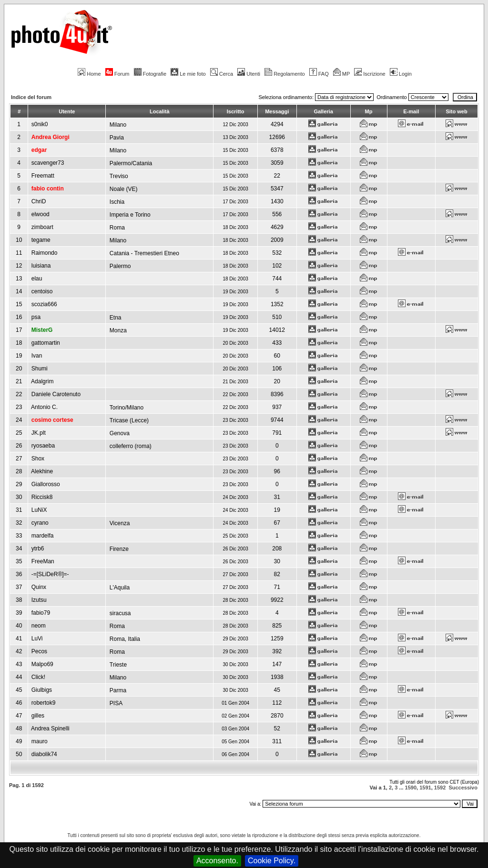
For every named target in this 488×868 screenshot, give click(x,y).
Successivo (463, 788)
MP (341, 74)
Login (401, 74)
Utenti (249, 74)
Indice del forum (31, 97)
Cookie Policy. (272, 861)
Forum (117, 74)
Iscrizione (370, 74)
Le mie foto (188, 74)
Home (89, 74)
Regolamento (285, 74)
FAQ (319, 74)
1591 (425, 788)
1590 (411, 788)
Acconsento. (217, 861)
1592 (440, 788)
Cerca (222, 74)
